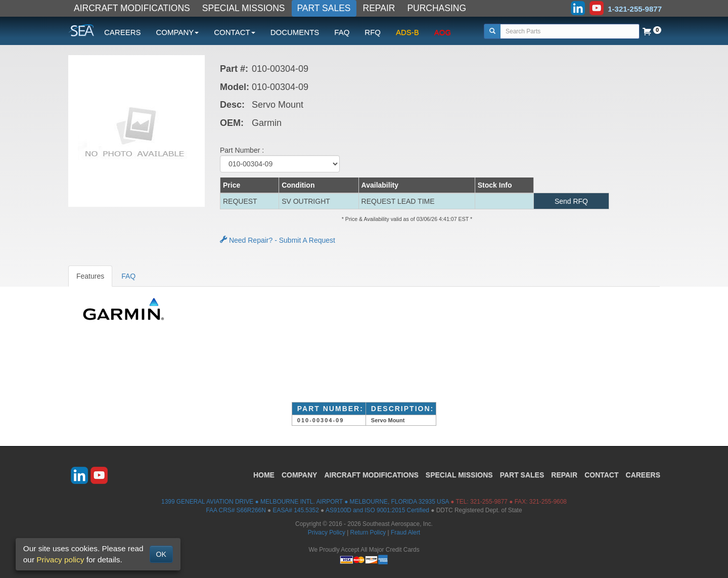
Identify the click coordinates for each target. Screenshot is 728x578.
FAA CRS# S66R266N (236, 510)
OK (161, 554)
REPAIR (379, 8)
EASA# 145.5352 (296, 510)
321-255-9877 (489, 502)
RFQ (373, 32)
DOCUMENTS (295, 32)
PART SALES (324, 8)
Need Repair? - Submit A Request (278, 240)
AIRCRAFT (371, 475)
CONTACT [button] (234, 32)
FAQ (342, 32)
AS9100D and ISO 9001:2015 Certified (377, 510)
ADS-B (407, 32)
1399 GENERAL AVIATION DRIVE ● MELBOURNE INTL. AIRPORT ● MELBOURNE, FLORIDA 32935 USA (305, 502)
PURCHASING (437, 8)
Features (90, 276)
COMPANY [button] (178, 32)
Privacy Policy (327, 532)
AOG (443, 32)
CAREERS (123, 32)
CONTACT (601, 475)
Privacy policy (60, 560)
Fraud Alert (405, 532)
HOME (264, 475)
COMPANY (300, 475)
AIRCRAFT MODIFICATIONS (132, 8)
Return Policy (368, 532)
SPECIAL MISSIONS (244, 8)
